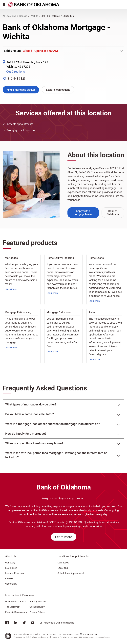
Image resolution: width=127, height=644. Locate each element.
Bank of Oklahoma (113, 213)
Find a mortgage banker (21, 90)
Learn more (11, 289)
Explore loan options (58, 90)
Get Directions (16, 72)
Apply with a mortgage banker (83, 213)
